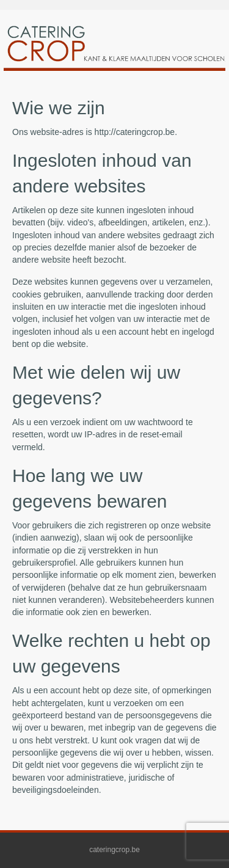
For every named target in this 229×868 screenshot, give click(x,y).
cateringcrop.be (114, 850)
